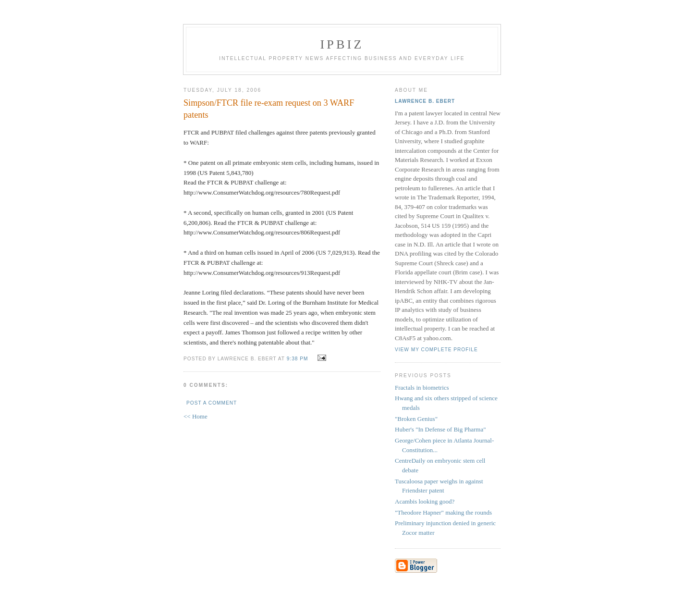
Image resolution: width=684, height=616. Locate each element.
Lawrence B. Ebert (425, 101)
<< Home (195, 416)
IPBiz (342, 44)
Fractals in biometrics (422, 388)
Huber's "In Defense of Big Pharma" (440, 429)
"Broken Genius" (416, 419)
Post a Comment (212, 403)
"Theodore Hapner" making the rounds (443, 512)
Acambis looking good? (425, 501)
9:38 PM (298, 359)
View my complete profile (436, 350)
